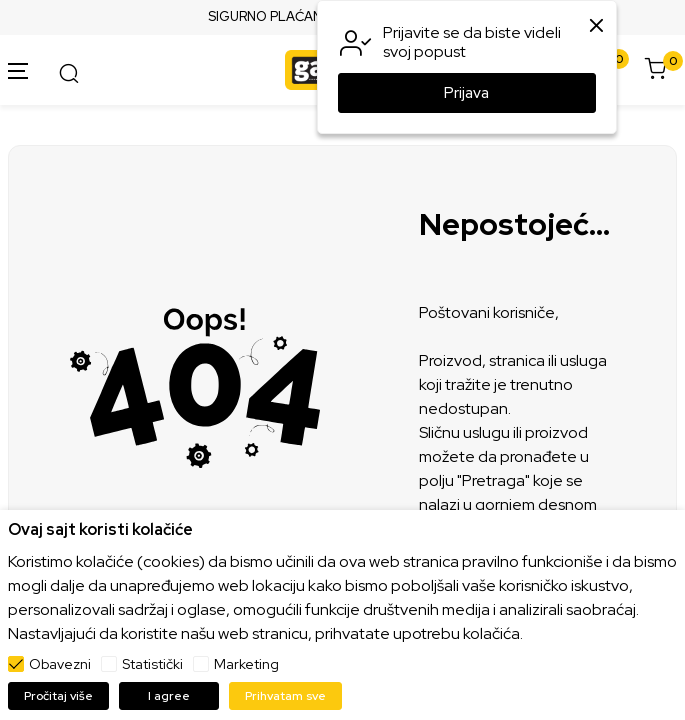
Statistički (152, 664)
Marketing (246, 664)
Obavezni (60, 664)
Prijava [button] (466, 93)
